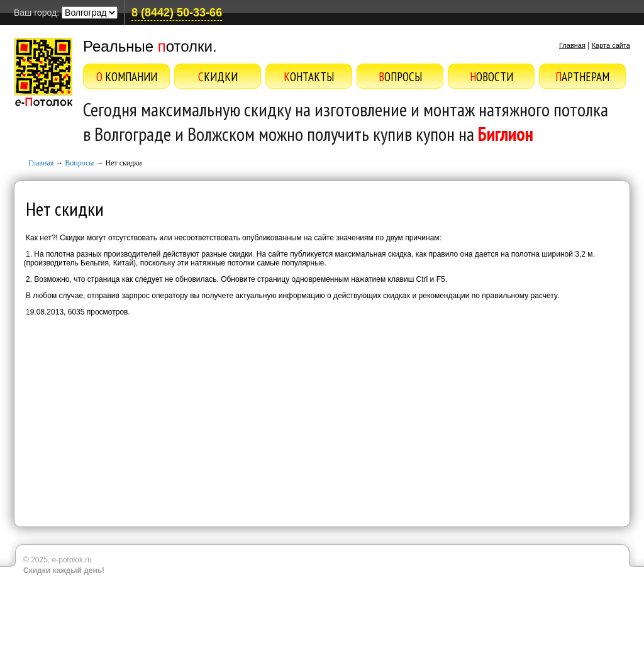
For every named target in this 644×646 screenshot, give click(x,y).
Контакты (309, 77)
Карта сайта (611, 45)
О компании (127, 77)
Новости (491, 77)
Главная (572, 45)
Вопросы (400, 77)
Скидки (218, 77)
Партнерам (582, 77)
